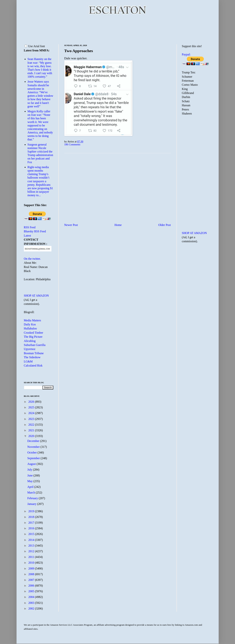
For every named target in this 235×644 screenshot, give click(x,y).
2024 (32, 413)
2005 (32, 591)
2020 (32, 436)
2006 (32, 586)
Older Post (165, 225)
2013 (32, 546)
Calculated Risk (33, 365)
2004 (32, 597)
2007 (32, 580)
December (34, 441)
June (30, 475)
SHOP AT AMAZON (36, 296)
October (33, 452)
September (34, 458)
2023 (32, 419)
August (32, 464)
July (30, 470)
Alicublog (30, 341)
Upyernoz (30, 349)
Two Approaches (79, 51)
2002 (32, 608)
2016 (32, 528)
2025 (32, 407)
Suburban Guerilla (35, 345)
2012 (32, 551)
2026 (32, 402)
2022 (32, 425)
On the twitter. (32, 259)
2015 (32, 534)
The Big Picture (33, 337)
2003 (32, 603)
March (32, 492)
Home (118, 225)
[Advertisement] (118, 29)
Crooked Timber (34, 333)
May (30, 481)
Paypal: (186, 54)
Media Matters (33, 320)
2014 (32, 540)
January (32, 504)
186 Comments (72, 144)
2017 (32, 523)
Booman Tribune (34, 353)
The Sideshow (32, 357)
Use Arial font (35, 46)
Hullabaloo (30, 328)
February (33, 498)
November (34, 447)
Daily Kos (30, 324)
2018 (32, 517)
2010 (32, 563)
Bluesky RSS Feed (35, 231)
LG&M (28, 361)
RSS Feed (30, 227)
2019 (32, 511)
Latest (27, 236)
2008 (32, 574)
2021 (32, 430)
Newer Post (71, 225)
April (31, 487)
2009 (32, 568)
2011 (32, 557)
